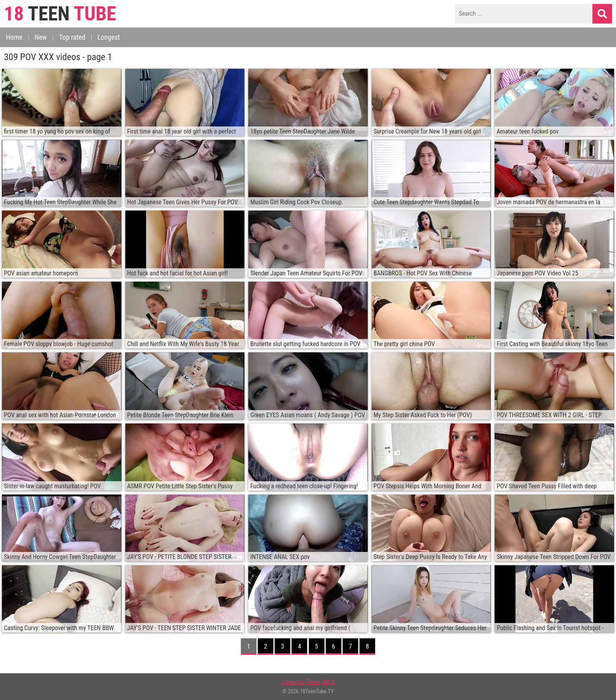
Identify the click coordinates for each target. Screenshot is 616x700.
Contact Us (293, 682)
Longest (109, 37)
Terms (313, 682)
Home (14, 37)
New (41, 37)
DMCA (328, 682)
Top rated (72, 37)
